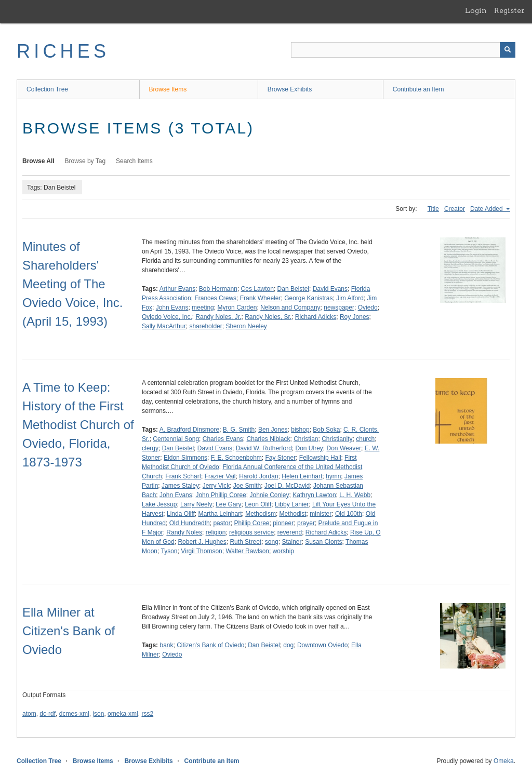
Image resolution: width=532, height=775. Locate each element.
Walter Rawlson (247, 551)
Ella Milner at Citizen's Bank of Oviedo (69, 631)
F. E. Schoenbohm (236, 458)
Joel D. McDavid (287, 486)
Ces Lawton (257, 289)
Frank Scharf (183, 476)
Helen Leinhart (302, 476)
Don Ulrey (309, 448)
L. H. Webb (355, 495)
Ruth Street (245, 542)
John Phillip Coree (221, 495)
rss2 (147, 714)
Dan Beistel (293, 289)
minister (321, 514)
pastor (222, 523)
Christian (306, 439)
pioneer (283, 523)
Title (433, 209)
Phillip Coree (251, 523)
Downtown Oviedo (322, 645)
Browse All (38, 161)
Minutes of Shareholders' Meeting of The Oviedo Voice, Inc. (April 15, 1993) (72, 284)
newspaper (339, 308)
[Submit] (508, 50)
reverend (290, 532)
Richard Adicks (316, 317)
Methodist (293, 514)
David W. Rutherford (264, 448)
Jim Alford (350, 298)
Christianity (337, 439)
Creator (455, 209)
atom (29, 714)
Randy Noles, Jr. (218, 317)
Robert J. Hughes (202, 542)
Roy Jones (355, 317)
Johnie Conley (269, 495)
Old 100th (349, 514)
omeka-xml (123, 714)
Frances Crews (215, 298)
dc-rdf (48, 714)
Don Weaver (344, 448)
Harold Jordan (258, 476)
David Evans (330, 289)
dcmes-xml (74, 714)
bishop (300, 430)
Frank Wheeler (261, 298)
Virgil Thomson (202, 551)
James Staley (180, 486)
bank (166, 645)
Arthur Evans (177, 289)
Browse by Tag (85, 161)
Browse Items (168, 89)
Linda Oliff (181, 514)
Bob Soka (326, 430)
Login (476, 10)
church (365, 439)
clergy (150, 448)
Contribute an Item (418, 89)
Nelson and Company (290, 308)
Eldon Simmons (185, 458)
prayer (306, 523)
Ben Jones (273, 430)
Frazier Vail (220, 476)
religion (216, 532)
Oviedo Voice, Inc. (167, 317)
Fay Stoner (280, 458)
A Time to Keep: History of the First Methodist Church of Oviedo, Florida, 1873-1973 (78, 425)
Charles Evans (223, 439)
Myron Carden (237, 308)
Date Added (487, 209)
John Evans (172, 308)
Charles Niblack (268, 439)
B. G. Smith (239, 430)
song (272, 542)
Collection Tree (47, 89)
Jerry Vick (216, 486)
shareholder (205, 326)
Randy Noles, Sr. (268, 317)
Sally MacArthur (164, 326)
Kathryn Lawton (314, 495)
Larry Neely (196, 504)
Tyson (169, 551)
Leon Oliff (258, 504)
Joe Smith (247, 486)
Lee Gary (228, 504)
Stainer (292, 542)
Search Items (134, 161)
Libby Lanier (292, 504)
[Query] (403, 50)
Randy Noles (184, 532)
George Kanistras (308, 298)
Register (509, 10)
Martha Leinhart (220, 514)
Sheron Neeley (246, 326)
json (98, 714)
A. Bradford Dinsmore (189, 430)
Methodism (261, 514)
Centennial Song (176, 439)
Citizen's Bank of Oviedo (210, 645)
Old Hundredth (190, 523)
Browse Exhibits (290, 89)
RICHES (63, 51)
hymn (333, 476)
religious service (251, 532)
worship (283, 551)
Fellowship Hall (320, 458)
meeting (203, 308)
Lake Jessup (159, 504)
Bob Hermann (218, 289)
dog (288, 645)
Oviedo (368, 308)
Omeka (504, 761)
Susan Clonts (323, 542)
